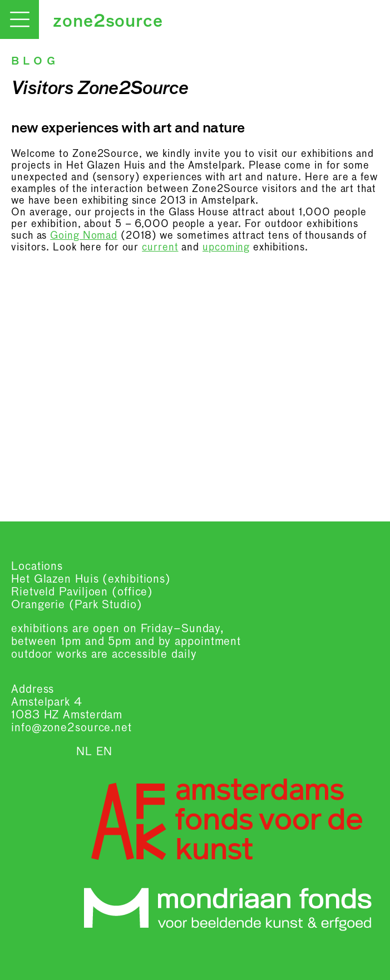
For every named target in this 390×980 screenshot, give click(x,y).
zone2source (108, 22)
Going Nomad (84, 236)
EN (104, 752)
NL (84, 752)
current (160, 248)
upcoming (226, 248)
